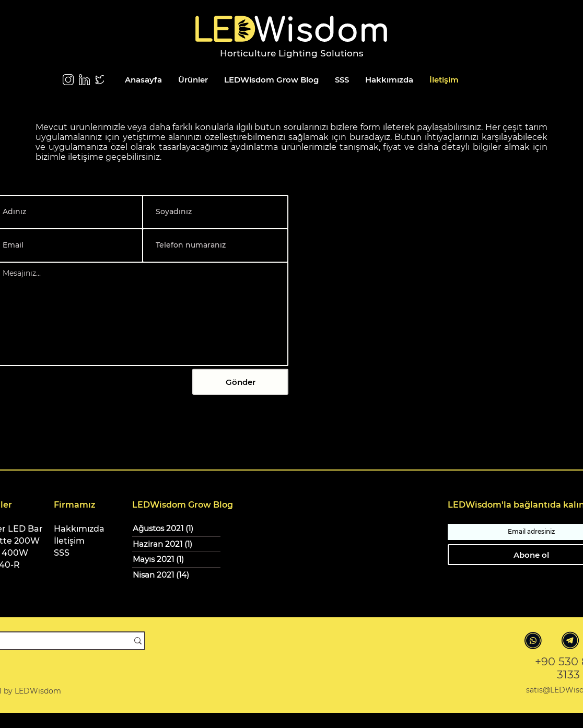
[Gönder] (240, 382)
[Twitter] (101, 80)
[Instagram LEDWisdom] (68, 80)
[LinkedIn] (84, 80)
